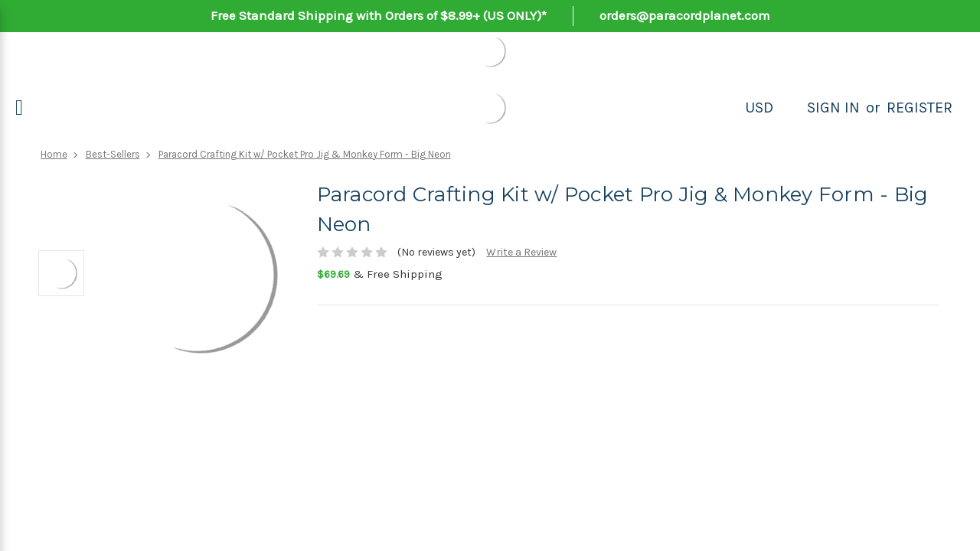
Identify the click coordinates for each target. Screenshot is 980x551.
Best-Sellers (113, 154)
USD (759, 108)
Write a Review (521, 252)
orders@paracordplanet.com (685, 15)
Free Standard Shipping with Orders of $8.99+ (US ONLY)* (379, 15)
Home (54, 154)
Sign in (833, 108)
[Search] (790, 108)
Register (920, 108)
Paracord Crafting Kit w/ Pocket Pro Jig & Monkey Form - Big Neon (305, 154)
